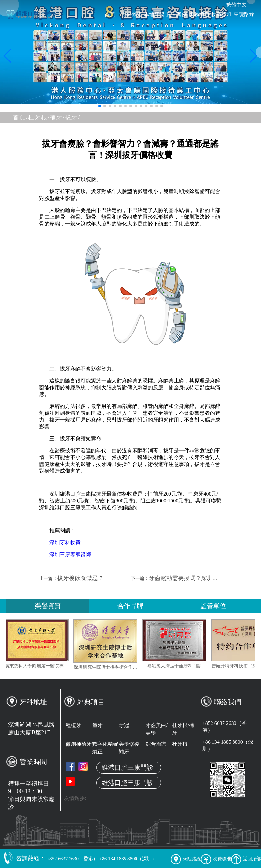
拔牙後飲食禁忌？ (81, 578)
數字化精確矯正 (105, 748)
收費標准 (222, 14)
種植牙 (73, 725)
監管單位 (213, 606)
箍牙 (97, 725)
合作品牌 (130, 606)
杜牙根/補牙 (183, 729)
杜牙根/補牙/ (47, 117)
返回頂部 (246, 859)
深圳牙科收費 (65, 542)
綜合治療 (156, 744)
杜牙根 (180, 744)
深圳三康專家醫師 (70, 554)
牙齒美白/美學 (157, 729)
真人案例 (177, 14)
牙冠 (124, 725)
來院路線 (244, 14)
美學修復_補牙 (130, 748)
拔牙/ (73, 117)
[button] (100, 106)
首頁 (110, 14)
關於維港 (132, 14)
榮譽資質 (48, 606)
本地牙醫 (154, 14)
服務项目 (199, 14)
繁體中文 (236, 5)
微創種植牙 (79, 744)
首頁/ (21, 117)
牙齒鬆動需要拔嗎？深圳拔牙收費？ (195, 578)
